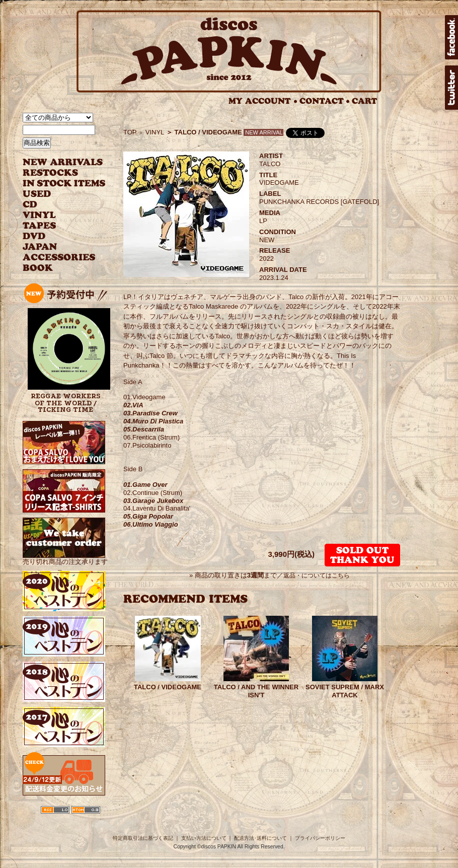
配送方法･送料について (260, 838)
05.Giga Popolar (148, 516)
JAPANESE (57, 247)
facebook (451, 37)
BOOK (38, 268)
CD (30, 205)
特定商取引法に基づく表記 (143, 838)
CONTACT (325, 101)
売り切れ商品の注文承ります (65, 558)
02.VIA (133, 405)
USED (57, 194)
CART (365, 101)
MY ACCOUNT (263, 101)
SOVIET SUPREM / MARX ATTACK (345, 691)
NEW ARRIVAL (63, 162)
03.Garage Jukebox (153, 501)
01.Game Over (145, 485)
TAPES (40, 226)
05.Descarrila (144, 429)
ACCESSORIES (59, 258)
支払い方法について (204, 838)
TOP (130, 132)
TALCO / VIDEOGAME (168, 687)
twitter (451, 88)
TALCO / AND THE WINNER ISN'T (256, 691)
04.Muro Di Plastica (153, 421)
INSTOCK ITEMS (64, 184)
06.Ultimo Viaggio (151, 524)
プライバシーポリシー (320, 838)
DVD (34, 236)
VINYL (40, 215)
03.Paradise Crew (150, 413)
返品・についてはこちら (317, 575)
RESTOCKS (57, 173)
